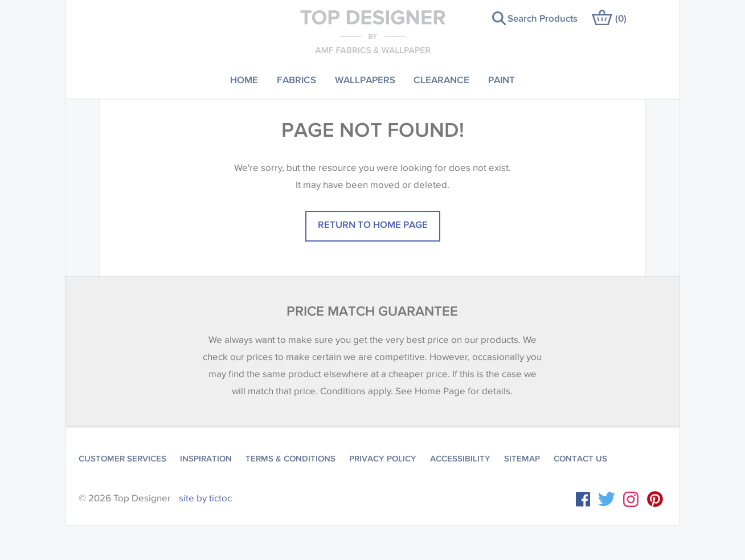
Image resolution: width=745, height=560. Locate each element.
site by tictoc (205, 498)
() (621, 18)
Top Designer (373, 31)
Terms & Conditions (290, 459)
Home (244, 79)
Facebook (583, 499)
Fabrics (296, 79)
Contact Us (580, 459)
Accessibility (460, 459)
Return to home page (373, 224)
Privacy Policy (383, 459)
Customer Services (122, 459)
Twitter (607, 499)
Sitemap (522, 459)
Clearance (441, 79)
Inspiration (206, 459)
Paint (502, 79)
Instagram (631, 499)
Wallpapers (365, 79)
